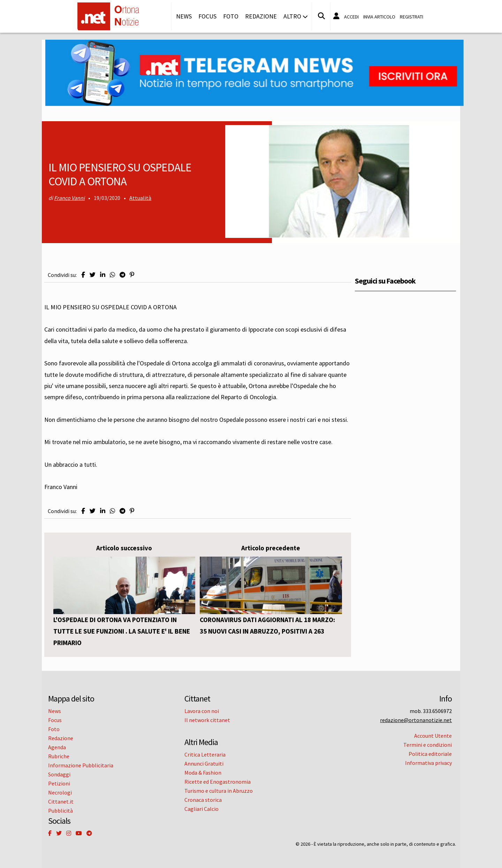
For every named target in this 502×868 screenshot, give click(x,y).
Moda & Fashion (203, 773)
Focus (207, 16)
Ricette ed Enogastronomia (218, 782)
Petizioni (59, 783)
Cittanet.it (61, 801)
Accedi (351, 17)
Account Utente (433, 736)
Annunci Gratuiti (204, 764)
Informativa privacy (428, 763)
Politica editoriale (430, 754)
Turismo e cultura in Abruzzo (219, 791)
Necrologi (60, 792)
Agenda (57, 747)
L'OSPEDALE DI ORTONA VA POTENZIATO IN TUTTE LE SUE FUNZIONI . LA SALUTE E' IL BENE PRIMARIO (122, 631)
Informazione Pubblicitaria (81, 765)
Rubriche (59, 756)
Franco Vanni (69, 198)
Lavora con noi (202, 711)
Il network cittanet (207, 720)
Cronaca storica (203, 800)
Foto (231, 16)
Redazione (261, 16)
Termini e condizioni (428, 745)
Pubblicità (60, 811)
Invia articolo (379, 17)
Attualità (140, 198)
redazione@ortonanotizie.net (416, 720)
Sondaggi (59, 774)
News (184, 16)
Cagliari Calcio (201, 809)
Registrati (412, 17)
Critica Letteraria (205, 754)
